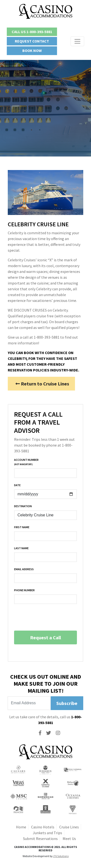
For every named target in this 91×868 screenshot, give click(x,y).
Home (21, 827)
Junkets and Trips (47, 833)
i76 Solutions (61, 856)
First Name (22, 527)
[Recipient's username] (29, 703)
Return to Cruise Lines (42, 384)
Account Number (26, 462)
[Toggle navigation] (77, 41)
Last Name (21, 548)
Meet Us (69, 839)
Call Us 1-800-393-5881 (32, 32)
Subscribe (67, 703)
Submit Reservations (40, 839)
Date (17, 485)
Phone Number (24, 590)
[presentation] (51, 617)
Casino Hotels (43, 827)
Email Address (24, 569)
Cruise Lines (69, 827)
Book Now (32, 50)
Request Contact (32, 41)
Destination (23, 506)
